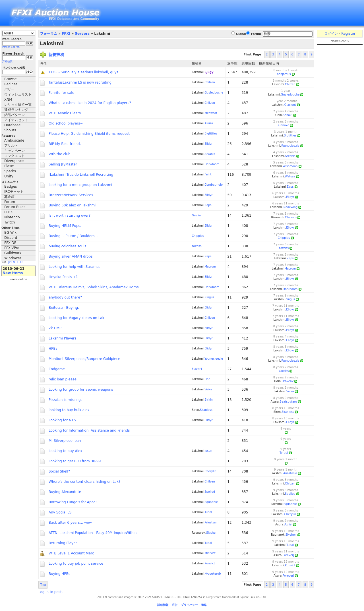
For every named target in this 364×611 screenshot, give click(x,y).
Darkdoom (212, 164)
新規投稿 (56, 55)
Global (241, 34)
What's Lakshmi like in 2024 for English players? (90, 103)
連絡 (204, 605)
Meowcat (211, 113)
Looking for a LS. (63, 420)
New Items (13, 273)
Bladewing (290, 207)
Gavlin (196, 215)
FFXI (66, 34)
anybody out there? (65, 297)
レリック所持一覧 (18, 105)
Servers (82, 34)
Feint (208, 174)
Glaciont (290, 105)
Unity (9, 176)
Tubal (208, 512)
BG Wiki (11, 233)
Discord (11, 238)
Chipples (198, 236)
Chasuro (291, 217)
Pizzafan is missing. (65, 400)
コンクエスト (15, 156)
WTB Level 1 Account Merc (71, 553)
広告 (175, 605)
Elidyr (208, 144)
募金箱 (9, 197)
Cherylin (210, 471)
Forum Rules (15, 207)
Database (12, 125)
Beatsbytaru (288, 402)
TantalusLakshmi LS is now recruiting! (81, 82)
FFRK (9, 212)
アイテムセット (16, 120)
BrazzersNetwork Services (71, 195)
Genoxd (284, 125)
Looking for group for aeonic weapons (81, 390)
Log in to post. (51, 592)
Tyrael (284, 453)
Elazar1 (197, 369)
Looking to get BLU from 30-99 (75, 461)
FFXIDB (10, 243)
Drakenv (288, 381)
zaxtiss (197, 246)
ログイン (331, 34)
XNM (8, 100)
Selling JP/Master (63, 164)
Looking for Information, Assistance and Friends (89, 430)
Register (348, 34)
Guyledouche (214, 93)
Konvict (210, 563)
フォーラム (49, 34)
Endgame (57, 369)
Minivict (210, 553)
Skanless (206, 410)
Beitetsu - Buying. (64, 308)
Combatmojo (214, 185)
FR (22, 262)
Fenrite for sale (61, 93)
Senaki (288, 115)
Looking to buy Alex (65, 451)
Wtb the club (60, 154)
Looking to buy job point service (76, 564)
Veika (208, 389)
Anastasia (290, 473)
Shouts (10, 130)
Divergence (14, 161)
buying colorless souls (67, 246)
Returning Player (63, 543)
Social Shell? (59, 471)
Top (43, 585)
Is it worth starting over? (70, 216)
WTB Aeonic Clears (65, 113)
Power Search (11, 47)
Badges (11, 187)
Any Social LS (60, 512)
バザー (9, 89)
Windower (13, 258)
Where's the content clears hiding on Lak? (84, 482)
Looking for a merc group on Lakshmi (80, 185)
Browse (11, 79)
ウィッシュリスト (18, 94)
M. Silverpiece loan (65, 441)
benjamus (284, 74)
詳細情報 (163, 605)
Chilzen (210, 82)
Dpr (207, 379)
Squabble (211, 502)
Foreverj (288, 555)
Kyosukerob (213, 574)
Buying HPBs (59, 574)
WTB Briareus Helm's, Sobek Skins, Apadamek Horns (94, 287)
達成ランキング (16, 110)
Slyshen (212, 533)
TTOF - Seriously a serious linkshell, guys (83, 72)
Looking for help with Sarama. (74, 267)
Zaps (290, 187)
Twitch (10, 222)
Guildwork (13, 253)
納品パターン (15, 115)
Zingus (209, 297)
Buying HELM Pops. (65, 226)
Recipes (11, 84)
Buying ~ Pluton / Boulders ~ (74, 236)
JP (9, 262)
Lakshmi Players (62, 338)
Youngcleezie (290, 146)
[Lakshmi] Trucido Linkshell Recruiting (81, 175)
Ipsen (208, 451)
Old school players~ (66, 123)
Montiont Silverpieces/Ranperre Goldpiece (84, 359)
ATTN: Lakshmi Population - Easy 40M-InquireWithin (93, 533)
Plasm (9, 166)
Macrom (210, 267)
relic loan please (63, 379)
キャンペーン (15, 151)
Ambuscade (14, 140)
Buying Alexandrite (65, 492)
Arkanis (210, 154)
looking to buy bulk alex (69, 410)
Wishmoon (290, 166)
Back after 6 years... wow (70, 523)
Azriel (288, 524)
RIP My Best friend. (65, 144)
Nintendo (12, 217)
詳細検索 (7, 61)
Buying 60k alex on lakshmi (72, 205)
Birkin (209, 400)
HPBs (53, 349)
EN (13, 262)
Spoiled (210, 492)
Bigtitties (211, 133)
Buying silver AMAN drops (71, 256)
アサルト (11, 146)
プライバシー (189, 605)
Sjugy (209, 72)
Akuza (209, 123)
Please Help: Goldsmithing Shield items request (89, 134)
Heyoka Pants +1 (63, 277)
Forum (10, 202)
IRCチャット (14, 192)
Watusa (290, 176)
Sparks (10, 171)
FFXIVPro (12, 248)
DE (17, 262)
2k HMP (55, 328)
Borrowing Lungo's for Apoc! (73, 502)
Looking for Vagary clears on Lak (76, 318)
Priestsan (211, 522)
